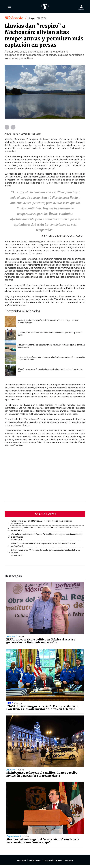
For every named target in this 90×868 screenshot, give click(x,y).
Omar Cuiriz (18, 530)
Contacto (69, 860)
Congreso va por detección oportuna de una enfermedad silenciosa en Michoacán (45, 528)
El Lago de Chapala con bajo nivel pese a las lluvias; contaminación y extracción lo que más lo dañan (51, 358)
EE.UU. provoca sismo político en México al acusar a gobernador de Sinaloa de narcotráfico (41, 641)
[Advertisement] (45, 476)
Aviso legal (22, 860)
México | (12, 637)
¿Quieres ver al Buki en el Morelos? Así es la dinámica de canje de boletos (42, 521)
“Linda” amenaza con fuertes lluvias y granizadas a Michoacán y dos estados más (50, 370)
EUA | (10, 703)
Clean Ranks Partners (53, 860)
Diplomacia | (14, 836)
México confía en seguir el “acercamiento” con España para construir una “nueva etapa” (43, 841)
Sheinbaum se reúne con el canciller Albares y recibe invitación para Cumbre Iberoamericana (42, 774)
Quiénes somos (35, 860)
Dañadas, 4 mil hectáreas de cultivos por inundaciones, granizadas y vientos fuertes (50, 334)
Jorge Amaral (18, 523)
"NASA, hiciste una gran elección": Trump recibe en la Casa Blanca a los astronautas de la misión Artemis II (42, 708)
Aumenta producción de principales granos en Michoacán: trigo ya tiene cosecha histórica (48, 321)
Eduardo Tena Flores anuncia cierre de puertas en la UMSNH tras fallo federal (43, 543)
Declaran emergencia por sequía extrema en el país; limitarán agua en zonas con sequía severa (51, 346)
